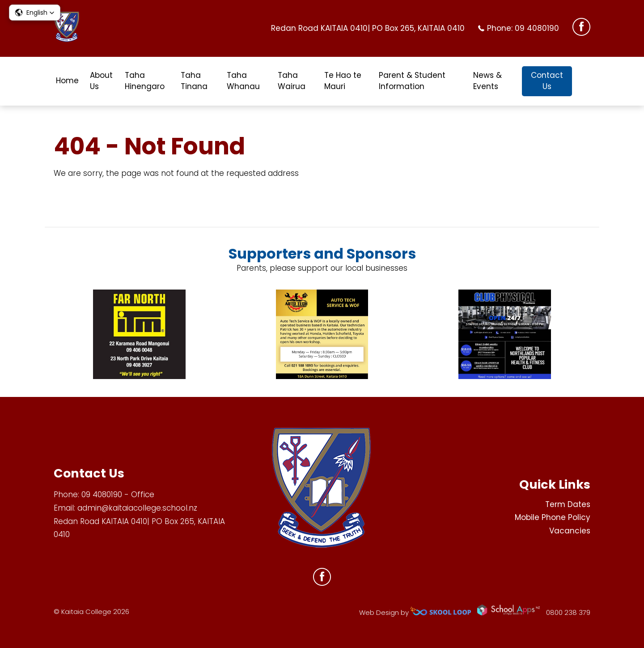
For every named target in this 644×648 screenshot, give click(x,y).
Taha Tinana (194, 81)
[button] (35, 13)
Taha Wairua (292, 81)
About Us (101, 81)
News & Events (487, 81)
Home (67, 81)
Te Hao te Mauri (343, 81)
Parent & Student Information (412, 81)
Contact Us (547, 81)
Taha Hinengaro (145, 81)
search (586, 81)
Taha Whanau (243, 81)
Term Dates (568, 504)
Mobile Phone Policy (553, 517)
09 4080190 (537, 28)
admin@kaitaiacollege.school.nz (137, 508)
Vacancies (570, 531)
